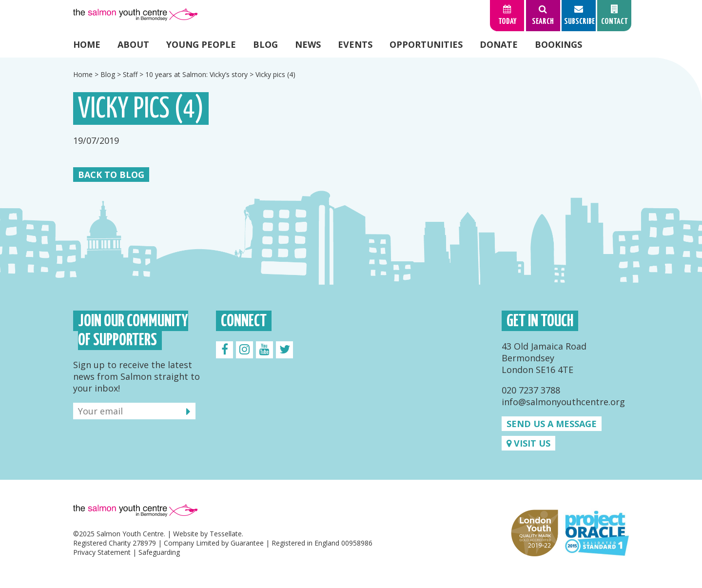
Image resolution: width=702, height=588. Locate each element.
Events (355, 44)
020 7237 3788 (531, 390)
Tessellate (226, 534)
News (308, 44)
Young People (201, 44)
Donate (499, 44)
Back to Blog (111, 175)
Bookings (558, 44)
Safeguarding (159, 552)
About (133, 44)
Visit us (528, 443)
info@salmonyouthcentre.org (563, 402)
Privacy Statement (102, 552)
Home (87, 44)
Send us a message (552, 424)
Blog (265, 44)
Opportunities (426, 44)
